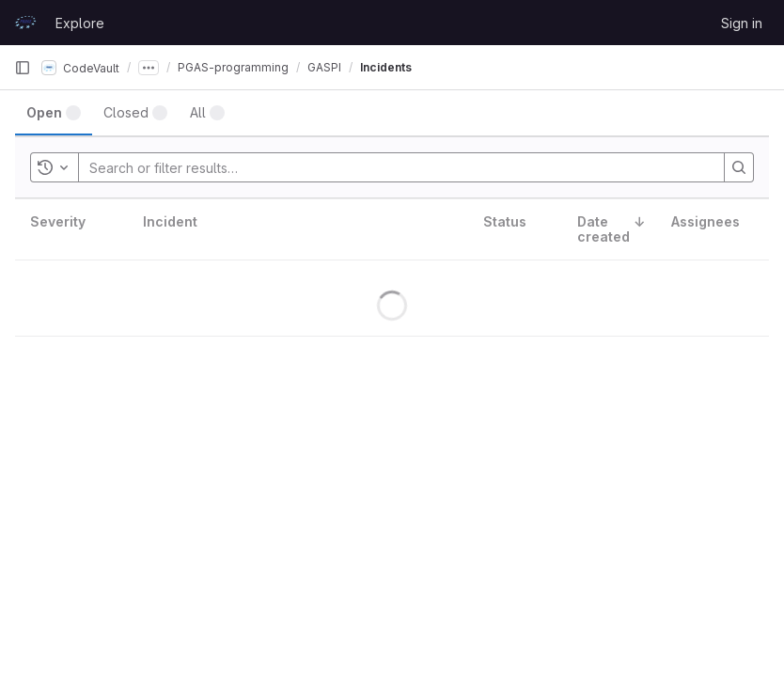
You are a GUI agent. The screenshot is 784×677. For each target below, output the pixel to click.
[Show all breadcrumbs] (149, 68)
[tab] (54, 113)
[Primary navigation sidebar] (23, 68)
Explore (80, 23)
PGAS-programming (233, 67)
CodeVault (80, 68)
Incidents (386, 67)
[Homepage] (25, 23)
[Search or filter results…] (202, 167)
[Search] (739, 167)
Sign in (742, 23)
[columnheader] (71, 230)
